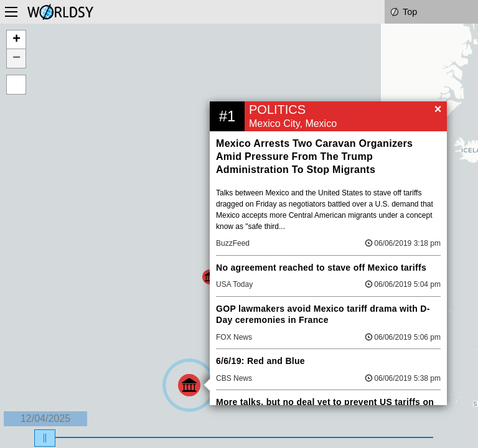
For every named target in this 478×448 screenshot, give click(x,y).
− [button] (16, 58)
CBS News (234, 378)
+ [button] (16, 40)
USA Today (234, 284)
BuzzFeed (233, 243)
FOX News (234, 337)
